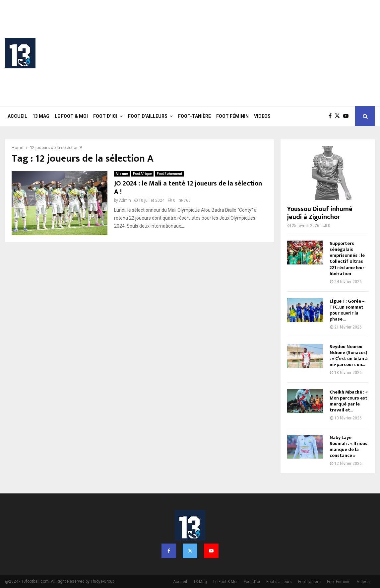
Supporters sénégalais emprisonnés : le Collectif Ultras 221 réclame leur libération (347, 258)
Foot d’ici (105, 116)
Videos (262, 116)
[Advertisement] (254, 53)
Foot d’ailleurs (148, 116)
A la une (122, 174)
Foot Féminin (232, 116)
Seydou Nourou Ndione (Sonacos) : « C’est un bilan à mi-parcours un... (349, 356)
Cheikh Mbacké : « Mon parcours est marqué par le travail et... (349, 401)
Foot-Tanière (194, 116)
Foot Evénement (169, 174)
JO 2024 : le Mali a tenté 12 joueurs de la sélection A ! (188, 188)
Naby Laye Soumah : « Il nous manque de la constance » (348, 446)
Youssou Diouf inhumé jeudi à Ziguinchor (320, 213)
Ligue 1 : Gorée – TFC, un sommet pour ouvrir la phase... (347, 310)
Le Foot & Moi (71, 116)
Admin (125, 200)
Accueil (17, 116)
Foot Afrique (142, 174)
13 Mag (41, 116)
